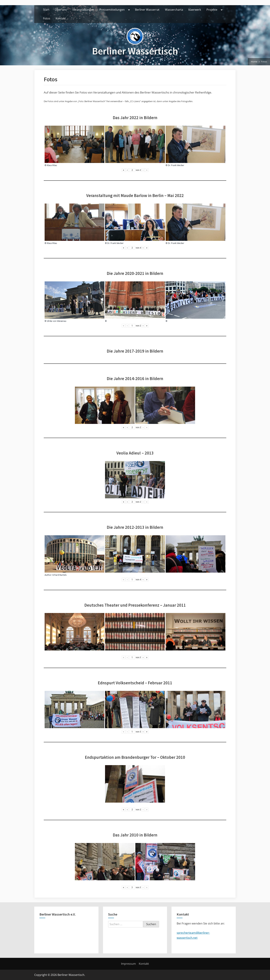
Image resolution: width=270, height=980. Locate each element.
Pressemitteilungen (112, 10)
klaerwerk (195, 10)
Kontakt (61, 18)
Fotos (47, 18)
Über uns (61, 10)
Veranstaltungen (83, 10)
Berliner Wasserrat (147, 10)
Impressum (128, 964)
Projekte (212, 10)
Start (46, 10)
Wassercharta (174, 10)
